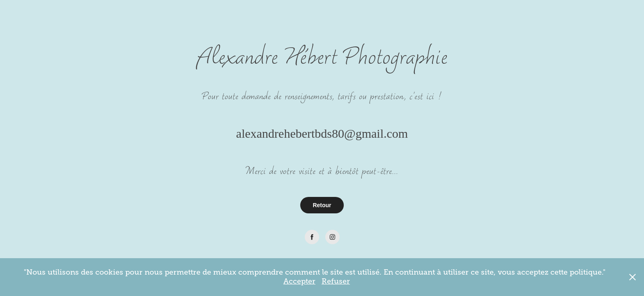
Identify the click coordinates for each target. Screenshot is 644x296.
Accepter (299, 281)
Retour (322, 205)
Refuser (336, 281)
